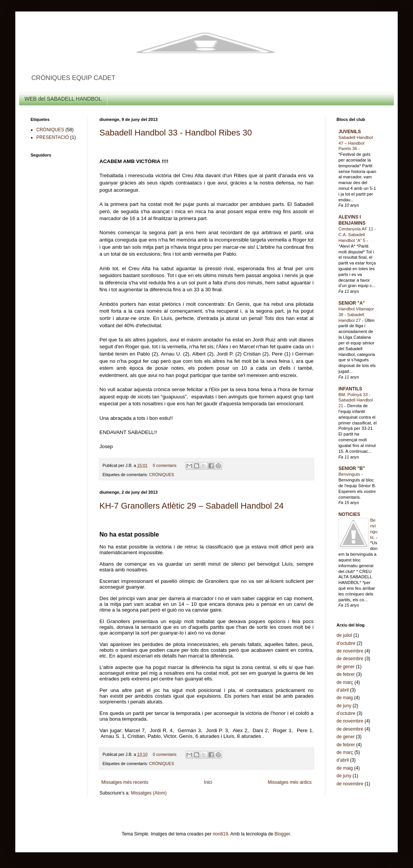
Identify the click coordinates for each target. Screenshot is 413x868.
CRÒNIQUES (162, 475)
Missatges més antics (290, 782)
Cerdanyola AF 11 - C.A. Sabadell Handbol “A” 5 (357, 235)
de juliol (344, 635)
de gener (346, 667)
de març (345, 682)
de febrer (346, 674)
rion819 (220, 834)
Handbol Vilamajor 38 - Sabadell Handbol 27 (356, 315)
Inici (208, 782)
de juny (344, 706)
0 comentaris (164, 465)
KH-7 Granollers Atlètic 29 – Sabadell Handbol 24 (192, 506)
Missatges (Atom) (149, 793)
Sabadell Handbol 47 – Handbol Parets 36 (356, 143)
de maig (345, 698)
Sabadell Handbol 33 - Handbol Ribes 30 (176, 133)
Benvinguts (350, 474)
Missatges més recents (125, 782)
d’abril (343, 690)
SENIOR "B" (352, 468)
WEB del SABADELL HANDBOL (63, 99)
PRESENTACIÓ (53, 137)
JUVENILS (350, 132)
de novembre (350, 651)
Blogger (282, 834)
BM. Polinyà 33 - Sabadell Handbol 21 (356, 400)
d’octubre (346, 643)
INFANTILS (350, 389)
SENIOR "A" (352, 303)
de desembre (350, 659)
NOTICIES (349, 514)
